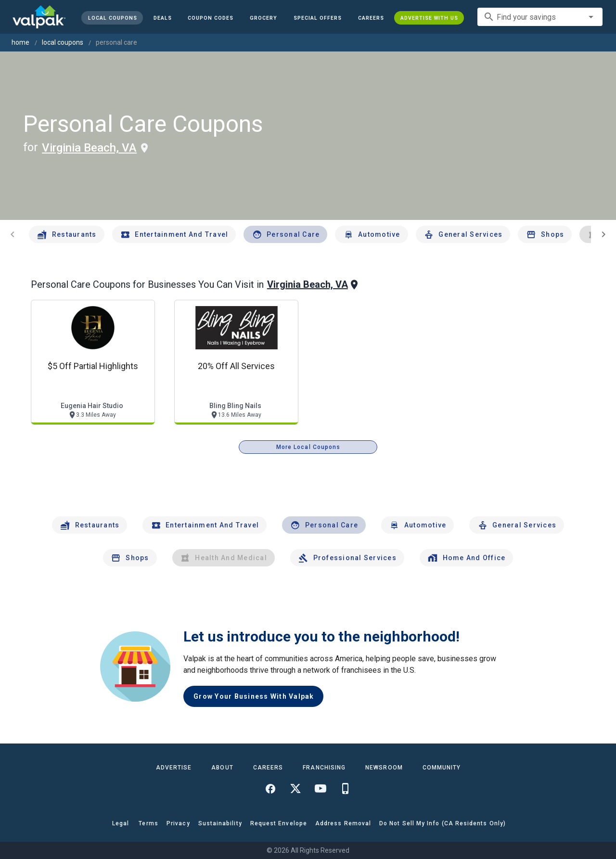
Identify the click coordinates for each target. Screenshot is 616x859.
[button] (318, 18)
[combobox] (540, 17)
